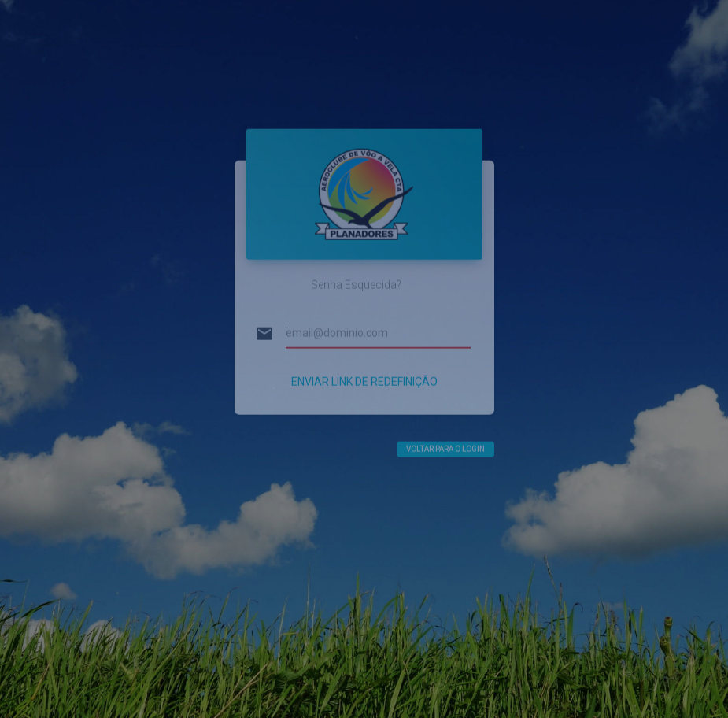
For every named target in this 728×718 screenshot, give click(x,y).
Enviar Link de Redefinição (364, 368)
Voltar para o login (445, 436)
